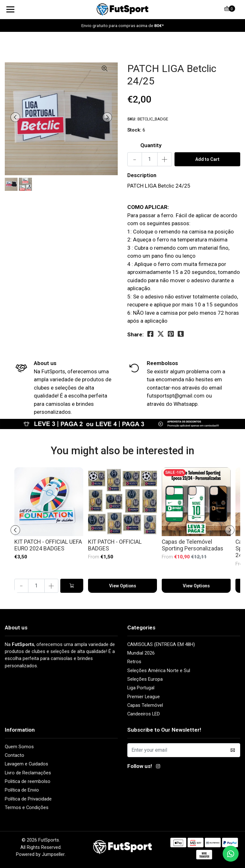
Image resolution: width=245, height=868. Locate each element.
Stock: (134, 130)
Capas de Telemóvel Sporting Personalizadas (193, 545)
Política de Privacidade (28, 799)
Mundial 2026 (141, 653)
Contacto (15, 755)
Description (142, 175)
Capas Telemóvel (145, 705)
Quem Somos (19, 747)
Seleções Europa (145, 679)
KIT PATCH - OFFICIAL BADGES (115, 545)
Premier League (144, 697)
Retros (134, 662)
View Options (122, 586)
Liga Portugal (141, 688)
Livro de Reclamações (28, 773)
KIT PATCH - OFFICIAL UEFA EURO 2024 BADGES (48, 545)
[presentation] (16, 117)
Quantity (151, 145)
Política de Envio (22, 790)
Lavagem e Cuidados (26, 764)
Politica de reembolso (28, 781)
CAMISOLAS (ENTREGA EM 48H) (161, 644)
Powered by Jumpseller (40, 854)
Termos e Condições (27, 807)
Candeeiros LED (144, 714)
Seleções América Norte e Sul (159, 671)
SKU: (132, 119)
